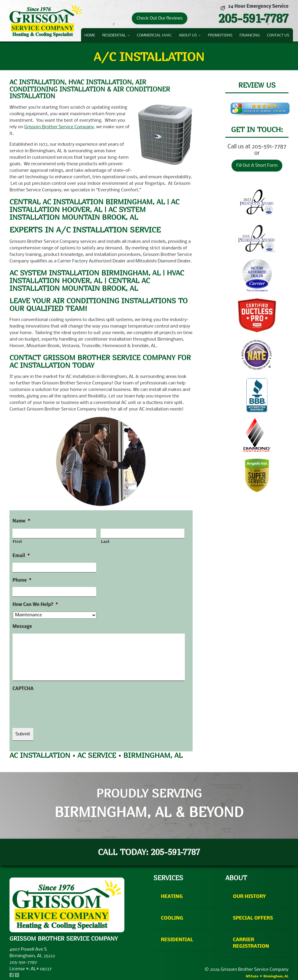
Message (22, 627)
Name (21, 521)
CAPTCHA (23, 689)
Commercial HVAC (154, 35)
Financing (250, 35)
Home (90, 35)
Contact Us (278, 35)
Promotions (220, 35)
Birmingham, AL (276, 977)
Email (21, 556)
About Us (190, 35)
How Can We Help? (35, 605)
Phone (22, 580)
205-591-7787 (253, 18)
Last (105, 542)
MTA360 (252, 977)
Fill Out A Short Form (257, 166)
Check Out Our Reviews (160, 18)
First (18, 542)
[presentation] (58, 707)
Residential (116, 35)
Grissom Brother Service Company (59, 127)
